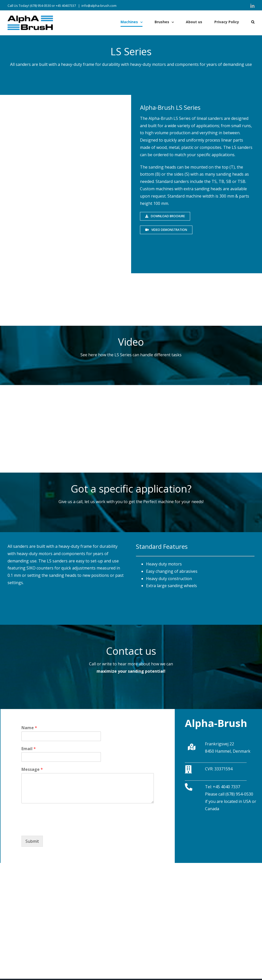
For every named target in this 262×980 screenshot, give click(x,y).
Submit (32, 841)
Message (32, 769)
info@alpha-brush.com (99, 6)
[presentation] (60, 827)
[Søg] (253, 22)
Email (29, 749)
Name (29, 728)
